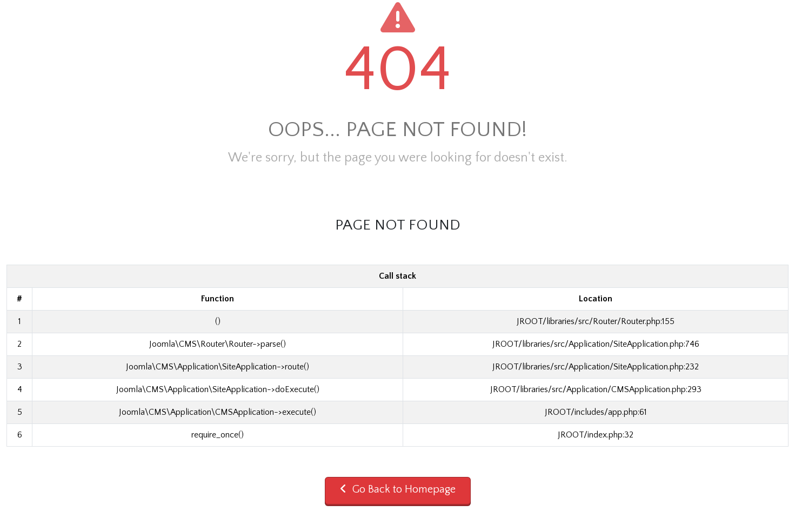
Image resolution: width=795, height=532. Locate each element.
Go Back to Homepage (398, 489)
